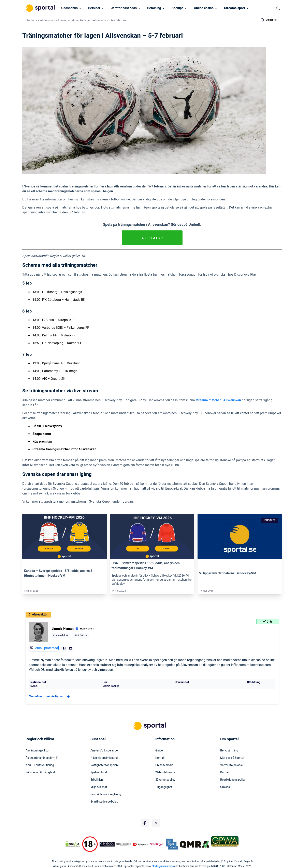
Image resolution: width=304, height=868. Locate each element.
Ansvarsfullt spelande (104, 751)
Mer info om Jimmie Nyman (50, 697)
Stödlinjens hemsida (163, 866)
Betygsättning (229, 751)
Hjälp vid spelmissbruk (104, 758)
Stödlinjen (97, 780)
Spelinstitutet (99, 773)
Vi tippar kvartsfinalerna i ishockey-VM (228, 573)
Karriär (225, 773)
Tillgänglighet (164, 787)
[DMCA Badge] (73, 844)
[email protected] (47, 648)
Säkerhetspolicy (165, 780)
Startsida (31, 20)
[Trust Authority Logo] (107, 844)
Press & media (164, 765)
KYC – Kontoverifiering (40, 765)
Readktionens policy (233, 780)
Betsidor (94, 8)
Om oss (225, 787)
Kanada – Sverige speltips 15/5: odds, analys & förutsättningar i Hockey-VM (58, 573)
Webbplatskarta (165, 773)
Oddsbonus (69, 8)
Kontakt (160, 758)
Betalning (154, 8)
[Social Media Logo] (145, 823)
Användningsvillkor (38, 751)
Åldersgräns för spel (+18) (42, 758)
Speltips (177, 8)
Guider (160, 751)
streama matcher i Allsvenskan (218, 400)
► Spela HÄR (152, 238)
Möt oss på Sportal (232, 758)
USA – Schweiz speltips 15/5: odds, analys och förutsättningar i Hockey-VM (146, 566)
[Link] (64, 536)
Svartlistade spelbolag (104, 802)
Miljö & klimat (99, 787)
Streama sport (235, 8)
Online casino (204, 8)
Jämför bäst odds (124, 8)
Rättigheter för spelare (105, 765)
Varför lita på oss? (232, 765)
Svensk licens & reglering (106, 794)
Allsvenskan (48, 20)
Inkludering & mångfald (40, 773)
